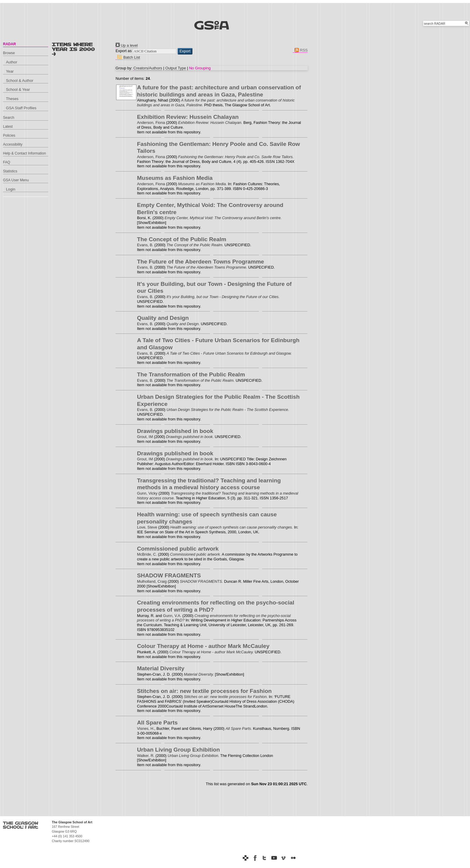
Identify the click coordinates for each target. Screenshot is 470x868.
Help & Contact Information (24, 153)
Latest (8, 127)
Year (10, 71)
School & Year (18, 89)
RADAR (9, 44)
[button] (185, 51)
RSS (300, 50)
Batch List (128, 57)
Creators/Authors (148, 68)
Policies (9, 135)
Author (12, 62)
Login (11, 189)
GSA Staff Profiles (21, 108)
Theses (12, 99)
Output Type (176, 68)
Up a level (127, 45)
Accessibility (13, 144)
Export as (124, 51)
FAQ (7, 162)
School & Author (20, 81)
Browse (9, 53)
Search (9, 118)
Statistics (10, 171)
